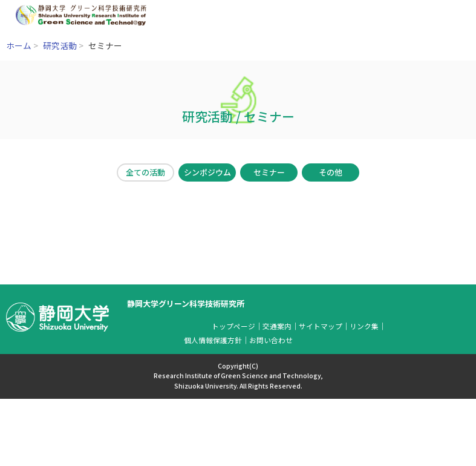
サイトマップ (321, 326)
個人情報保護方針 (213, 340)
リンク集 (364, 326)
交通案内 (277, 326)
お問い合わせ (271, 340)
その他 (331, 172)
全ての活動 (145, 172)
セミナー (269, 172)
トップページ (233, 326)
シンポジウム (207, 172)
